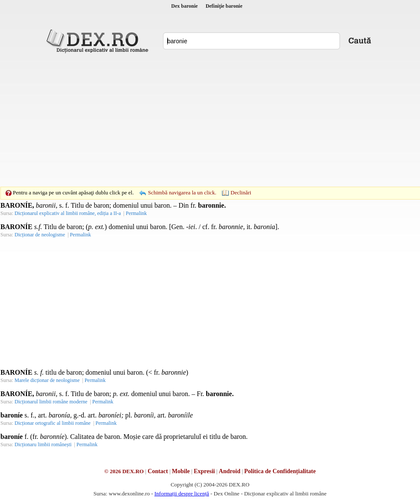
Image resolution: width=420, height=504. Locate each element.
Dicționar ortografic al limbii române (53, 423)
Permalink (136, 213)
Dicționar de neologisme (40, 235)
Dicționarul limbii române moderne (51, 402)
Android (230, 471)
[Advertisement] (197, 120)
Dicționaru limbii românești (43, 444)
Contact (158, 471)
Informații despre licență (182, 494)
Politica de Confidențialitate (280, 471)
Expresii (204, 471)
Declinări (241, 192)
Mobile (181, 471)
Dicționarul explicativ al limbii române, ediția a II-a (68, 213)
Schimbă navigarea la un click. (182, 192)
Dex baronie (184, 6)
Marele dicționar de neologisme (47, 380)
